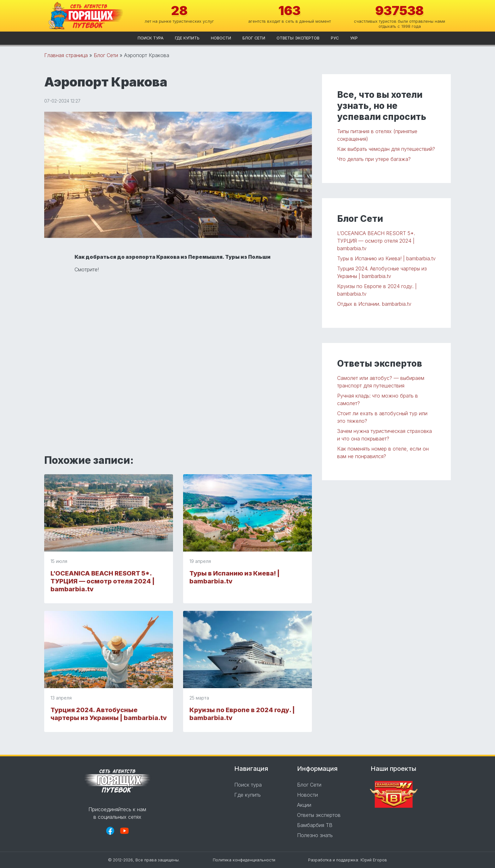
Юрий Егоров (374, 860)
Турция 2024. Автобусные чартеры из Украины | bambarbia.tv (109, 714)
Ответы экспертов (298, 38)
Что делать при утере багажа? (374, 159)
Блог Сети (254, 38)
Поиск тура (151, 38)
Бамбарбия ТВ (315, 825)
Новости (221, 38)
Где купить (187, 38)
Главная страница (66, 55)
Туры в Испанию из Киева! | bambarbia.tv (386, 258)
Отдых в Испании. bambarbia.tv (374, 304)
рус (335, 38)
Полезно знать (315, 835)
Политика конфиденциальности (244, 860)
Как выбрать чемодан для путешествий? (386, 149)
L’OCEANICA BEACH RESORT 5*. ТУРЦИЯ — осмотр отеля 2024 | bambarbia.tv (103, 581)
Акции (304, 805)
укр (354, 38)
